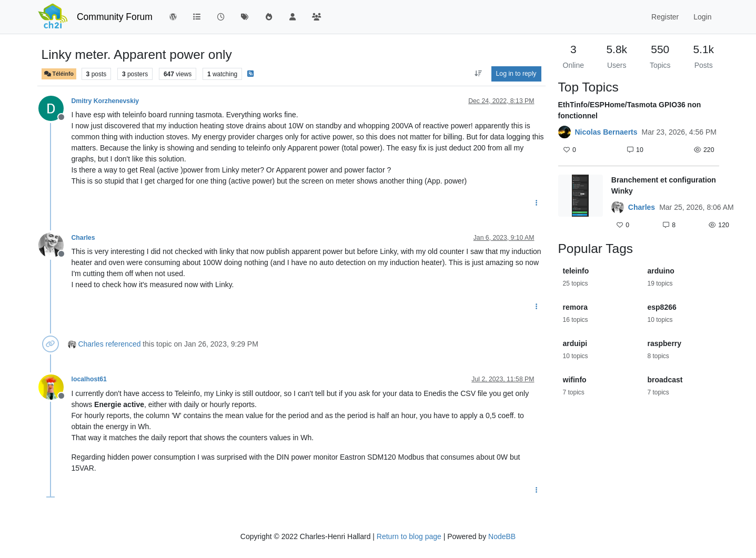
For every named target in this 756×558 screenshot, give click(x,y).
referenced (123, 344)
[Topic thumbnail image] (581, 204)
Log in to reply (516, 74)
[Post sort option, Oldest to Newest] (478, 74)
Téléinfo (59, 74)
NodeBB (502, 536)
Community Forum (115, 17)
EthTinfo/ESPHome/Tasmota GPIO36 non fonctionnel (630, 110)
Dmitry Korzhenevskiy (105, 101)
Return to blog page (409, 536)
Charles (83, 238)
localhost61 (89, 379)
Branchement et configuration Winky (664, 185)
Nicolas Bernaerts (606, 132)
